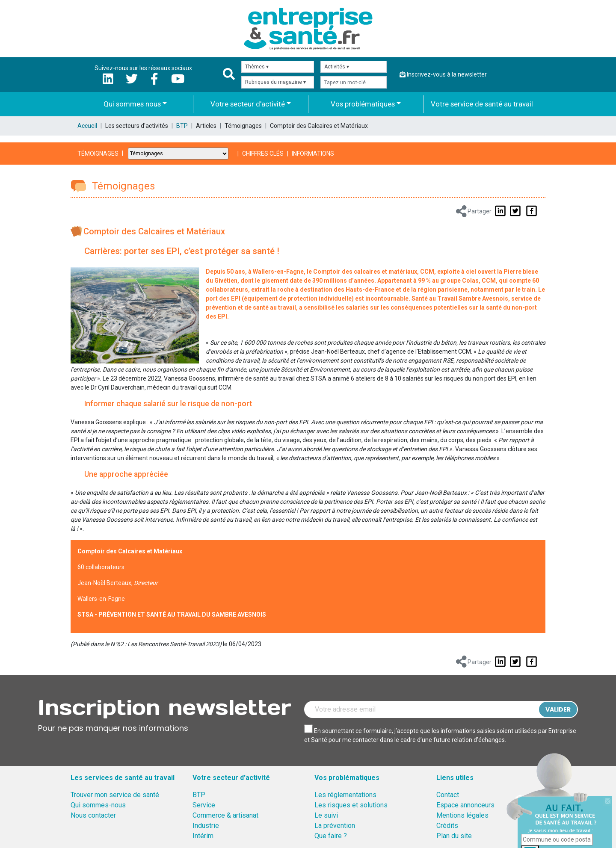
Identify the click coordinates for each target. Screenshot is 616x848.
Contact (448, 795)
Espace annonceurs (465, 805)
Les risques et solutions (351, 805)
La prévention (335, 826)
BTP (182, 126)
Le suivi (326, 815)
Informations (313, 154)
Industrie (206, 826)
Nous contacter (93, 815)
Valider (558, 709)
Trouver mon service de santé (115, 795)
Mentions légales (462, 815)
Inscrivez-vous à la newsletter (443, 74)
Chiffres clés (263, 154)
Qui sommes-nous (98, 805)
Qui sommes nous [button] (132, 104)
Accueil (87, 126)
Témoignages (98, 154)
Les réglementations (345, 795)
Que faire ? (331, 836)
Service (204, 805)
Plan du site (454, 836)
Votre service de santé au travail (482, 104)
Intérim (203, 836)
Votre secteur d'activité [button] (248, 104)
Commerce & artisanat (225, 815)
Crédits (447, 826)
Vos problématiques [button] (363, 104)
